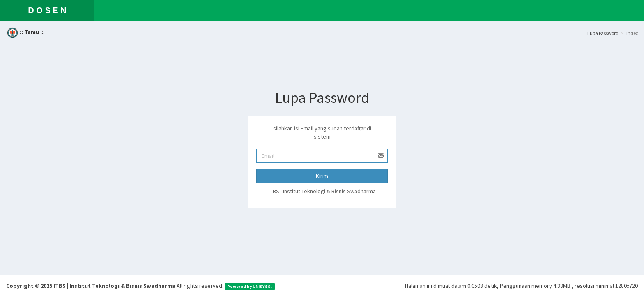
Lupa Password (603, 33)
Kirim (322, 176)
